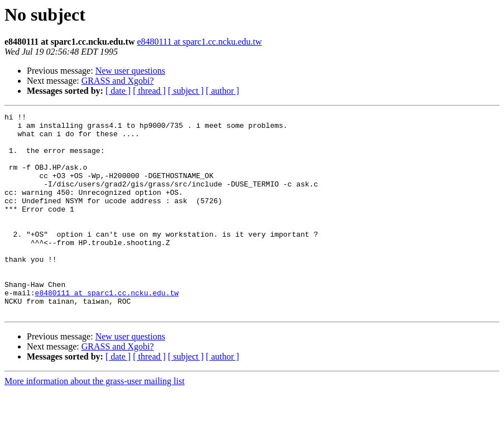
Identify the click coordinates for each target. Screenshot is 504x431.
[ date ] (118, 91)
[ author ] (223, 91)
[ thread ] (149, 91)
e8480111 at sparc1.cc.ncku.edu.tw (199, 42)
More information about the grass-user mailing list (95, 421)
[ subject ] (186, 91)
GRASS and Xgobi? (118, 81)
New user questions (130, 71)
